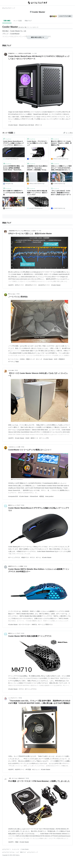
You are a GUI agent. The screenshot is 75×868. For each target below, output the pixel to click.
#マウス (32, 557)
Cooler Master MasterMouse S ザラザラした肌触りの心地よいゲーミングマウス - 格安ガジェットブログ (13, 143)
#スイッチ (39, 359)
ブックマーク (7, 139)
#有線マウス (25, 557)
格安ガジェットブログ (14, 505)
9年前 (27, 778)
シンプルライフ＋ (13, 698)
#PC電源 (28, 769)
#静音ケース (34, 438)
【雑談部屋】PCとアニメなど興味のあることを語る (22, 231)
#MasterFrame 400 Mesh (26, 125)
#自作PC (11, 285)
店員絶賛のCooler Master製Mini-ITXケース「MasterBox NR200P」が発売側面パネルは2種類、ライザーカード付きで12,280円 (37, 168)
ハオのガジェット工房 (14, 447)
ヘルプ (17, 852)
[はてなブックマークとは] (14, 133)
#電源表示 (62, 359)
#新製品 (42, 496)
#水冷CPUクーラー (44, 285)
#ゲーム (38, 557)
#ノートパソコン (13, 359)
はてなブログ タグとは (8, 852)
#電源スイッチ (30, 359)
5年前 (23, 505)
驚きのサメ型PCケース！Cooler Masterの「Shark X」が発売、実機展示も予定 (61, 143)
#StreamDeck (34, 496)
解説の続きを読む (37, 37)
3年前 (16, 370)
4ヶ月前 (35, 53)
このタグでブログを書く (65, 16)
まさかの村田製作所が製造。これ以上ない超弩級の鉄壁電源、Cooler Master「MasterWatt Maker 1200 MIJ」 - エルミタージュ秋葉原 (13, 168)
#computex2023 (13, 496)
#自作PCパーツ (20, 769)
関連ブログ (28, 21)
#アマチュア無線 (13, 362)
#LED (56, 359)
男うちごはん (12, 294)
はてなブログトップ (33, 852)
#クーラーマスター (25, 625)
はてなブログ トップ (9, 8)
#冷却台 (22, 359)
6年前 (26, 566)
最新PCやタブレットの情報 (16, 566)
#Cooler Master (13, 125)
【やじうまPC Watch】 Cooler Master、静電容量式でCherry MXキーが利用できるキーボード (61, 193)
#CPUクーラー (19, 285)
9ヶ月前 (39, 231)
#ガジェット (36, 769)
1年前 (18, 294)
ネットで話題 (18, 21)
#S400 (27, 438)
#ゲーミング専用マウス (45, 625)
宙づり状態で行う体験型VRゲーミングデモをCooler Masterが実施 (13, 193)
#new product (49, 496)
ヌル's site (11, 370)
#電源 (17, 842)
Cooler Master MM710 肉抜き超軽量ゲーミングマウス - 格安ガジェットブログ (37, 193)
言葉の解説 (7, 21)
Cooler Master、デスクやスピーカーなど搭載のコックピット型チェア (37, 143)
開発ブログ (23, 852)
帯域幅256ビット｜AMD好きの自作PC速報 (20, 53)
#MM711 (34, 625)
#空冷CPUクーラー (31, 285)
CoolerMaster (15, 34)
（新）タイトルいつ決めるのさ (17, 778)
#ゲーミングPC (44, 438)
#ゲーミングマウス (14, 557)
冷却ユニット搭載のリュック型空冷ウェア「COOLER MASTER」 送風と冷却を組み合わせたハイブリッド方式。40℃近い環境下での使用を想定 (61, 168)
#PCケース (39, 125)
